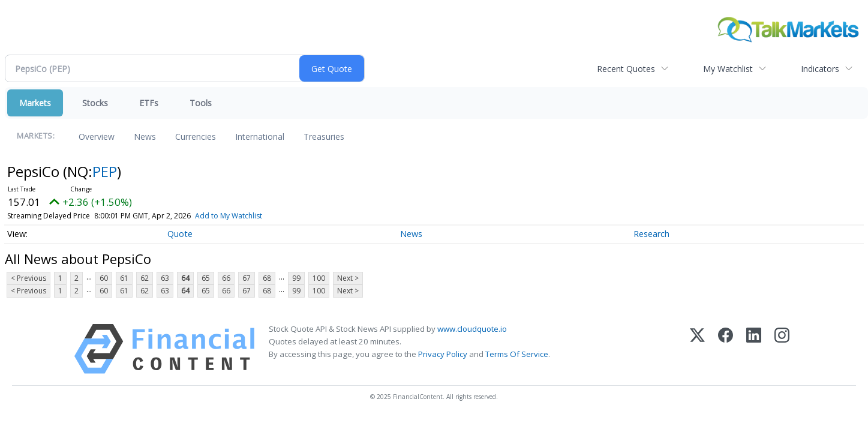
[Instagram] (782, 349)
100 (319, 278)
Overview (97, 136)
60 (104, 278)
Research (651, 234)
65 (206, 278)
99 (296, 278)
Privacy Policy (443, 354)
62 (145, 278)
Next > (348, 278)
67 (247, 278)
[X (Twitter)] (697, 349)
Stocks (95, 103)
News (145, 136)
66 (226, 278)
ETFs (149, 103)
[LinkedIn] (754, 349)
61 (124, 278)
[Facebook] (726, 349)
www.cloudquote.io (472, 329)
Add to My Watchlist (250, 216)
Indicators (820, 69)
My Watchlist (728, 69)
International (260, 136)
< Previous (28, 278)
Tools (201, 103)
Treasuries (324, 136)
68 (267, 278)
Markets (35, 103)
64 (185, 278)
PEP (105, 171)
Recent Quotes (626, 69)
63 (165, 278)
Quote (180, 234)
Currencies (196, 136)
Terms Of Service (517, 354)
